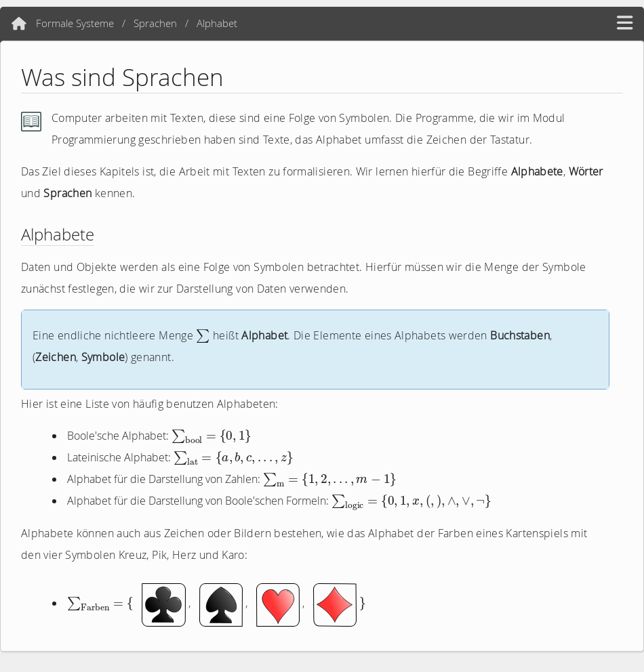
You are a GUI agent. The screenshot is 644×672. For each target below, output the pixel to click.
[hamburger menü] (625, 23)
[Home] (19, 24)
